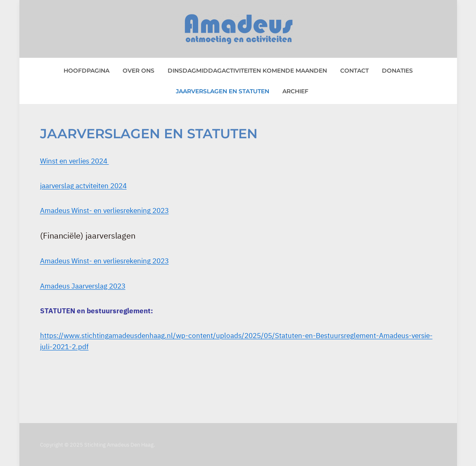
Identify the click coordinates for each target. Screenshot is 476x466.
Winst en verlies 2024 (75, 161)
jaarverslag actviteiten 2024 (83, 186)
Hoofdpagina (86, 71)
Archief (295, 91)
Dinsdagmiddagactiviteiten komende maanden (247, 71)
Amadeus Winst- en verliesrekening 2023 (104, 211)
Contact (354, 71)
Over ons (139, 71)
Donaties (397, 71)
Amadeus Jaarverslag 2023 (83, 286)
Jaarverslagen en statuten (223, 91)
